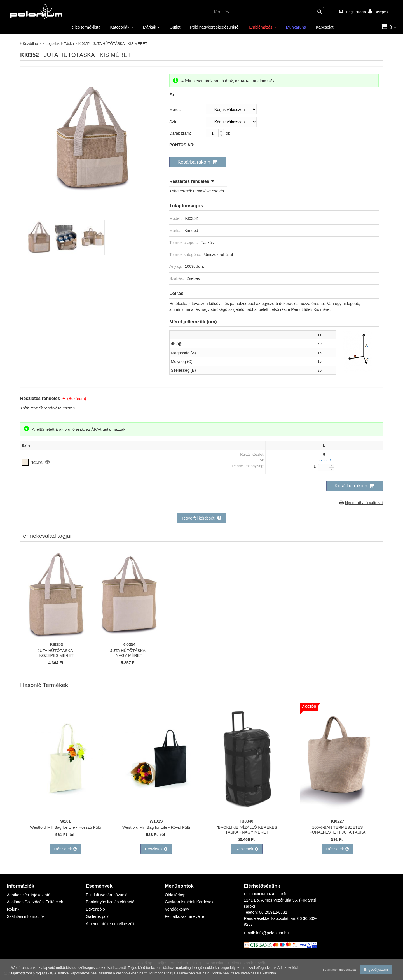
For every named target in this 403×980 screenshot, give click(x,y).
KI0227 (338, 821)
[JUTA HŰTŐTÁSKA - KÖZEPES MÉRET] (57, 636)
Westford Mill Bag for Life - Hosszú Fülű (65, 827)
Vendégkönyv (177, 909)
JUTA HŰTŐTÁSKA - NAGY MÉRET (129, 653)
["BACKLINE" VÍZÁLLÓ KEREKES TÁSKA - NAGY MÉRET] (247, 813)
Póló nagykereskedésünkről (215, 27)
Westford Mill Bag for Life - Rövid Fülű (156, 827)
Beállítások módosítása (339, 970)
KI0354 (129, 644)
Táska (69, 43)
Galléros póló (98, 916)
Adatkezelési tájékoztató (28, 895)
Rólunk (13, 909)
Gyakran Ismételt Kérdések (189, 902)
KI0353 (56, 644)
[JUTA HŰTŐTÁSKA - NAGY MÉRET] (129, 636)
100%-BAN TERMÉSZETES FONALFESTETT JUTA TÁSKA (338, 830)
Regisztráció (356, 12)
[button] (198, 162)
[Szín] (231, 122)
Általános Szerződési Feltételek (35, 902)
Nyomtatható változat (364, 503)
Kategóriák (120, 27)
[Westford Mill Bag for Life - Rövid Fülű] (156, 813)
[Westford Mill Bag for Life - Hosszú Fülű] (65, 813)
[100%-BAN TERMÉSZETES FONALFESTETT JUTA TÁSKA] (338, 813)
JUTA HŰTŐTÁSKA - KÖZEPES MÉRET (57, 653)
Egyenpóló (95, 909)
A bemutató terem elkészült (110, 924)
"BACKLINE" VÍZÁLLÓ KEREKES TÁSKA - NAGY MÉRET (247, 830)
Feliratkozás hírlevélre (185, 916)
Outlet (175, 27)
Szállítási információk (26, 916)
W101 (65, 821)
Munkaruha (296, 27)
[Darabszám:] (215, 133)
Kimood (191, 230)
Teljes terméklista (85, 27)
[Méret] (231, 109)
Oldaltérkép (175, 895)
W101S (156, 821)
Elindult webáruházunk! (107, 895)
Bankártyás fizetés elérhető (110, 902)
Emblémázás (261, 27)
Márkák (150, 27)
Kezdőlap (30, 43)
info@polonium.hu (272, 933)
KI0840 (247, 821)
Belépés (381, 12)
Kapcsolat (324, 27)
